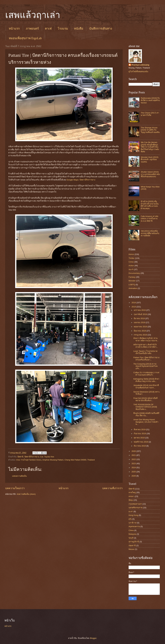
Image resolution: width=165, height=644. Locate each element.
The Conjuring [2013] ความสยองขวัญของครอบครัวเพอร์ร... (145, 366)
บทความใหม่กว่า (15, 488)
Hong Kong (133, 515)
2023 (134, 464)
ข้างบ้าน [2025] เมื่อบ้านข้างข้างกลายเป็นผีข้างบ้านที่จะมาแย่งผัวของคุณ (150, 205)
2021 (134, 455)
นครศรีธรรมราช (135, 508)
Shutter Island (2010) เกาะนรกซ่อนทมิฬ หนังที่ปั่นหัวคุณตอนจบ (150, 174)
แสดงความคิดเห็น (19, 476)
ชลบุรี (131, 538)
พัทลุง (131, 500)
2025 (134, 472)
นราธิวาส (133, 523)
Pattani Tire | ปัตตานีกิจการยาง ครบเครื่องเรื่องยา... (146, 359)
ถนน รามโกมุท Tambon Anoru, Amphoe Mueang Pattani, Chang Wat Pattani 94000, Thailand (55, 460)
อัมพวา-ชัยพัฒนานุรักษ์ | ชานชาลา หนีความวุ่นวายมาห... (146, 339)
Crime (131, 262)
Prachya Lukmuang (140, 65)
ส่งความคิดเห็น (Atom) (26, 494)
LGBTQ (132, 285)
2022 (134, 459)
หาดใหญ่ (132, 492)
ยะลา (131, 511)
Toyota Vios (49, 457)
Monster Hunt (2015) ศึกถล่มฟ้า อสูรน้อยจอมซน (150, 159)
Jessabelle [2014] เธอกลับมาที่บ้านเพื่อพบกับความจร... (146, 386)
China (131, 530)
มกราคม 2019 (140, 310)
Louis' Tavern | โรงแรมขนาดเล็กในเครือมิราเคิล (145, 352)
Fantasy (132, 277)
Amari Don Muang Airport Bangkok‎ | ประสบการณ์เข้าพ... (146, 422)
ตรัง (130, 519)
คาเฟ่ (48, 29)
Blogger (93, 638)
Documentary (134, 273)
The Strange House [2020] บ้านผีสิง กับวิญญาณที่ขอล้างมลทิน (150, 130)
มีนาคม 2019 (140, 318)
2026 (134, 476)
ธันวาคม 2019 (140, 446)
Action (131, 266)
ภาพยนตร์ (32, 29)
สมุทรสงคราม (134, 526)
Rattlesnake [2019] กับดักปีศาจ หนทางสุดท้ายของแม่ (150, 100)
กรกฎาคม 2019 (141, 335)
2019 (134, 307)
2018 (134, 303)
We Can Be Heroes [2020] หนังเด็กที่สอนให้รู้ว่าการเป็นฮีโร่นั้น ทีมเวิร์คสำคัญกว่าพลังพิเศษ (150, 147)
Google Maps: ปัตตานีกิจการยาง (81, 180)
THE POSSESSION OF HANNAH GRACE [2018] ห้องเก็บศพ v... (145, 407)
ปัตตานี (20, 457)
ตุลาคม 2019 (139, 438)
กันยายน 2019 (140, 434)
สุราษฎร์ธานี (134, 542)
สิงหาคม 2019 (140, 430)
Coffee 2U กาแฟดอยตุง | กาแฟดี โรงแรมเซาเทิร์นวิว (146, 374)
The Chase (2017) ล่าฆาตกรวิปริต (150, 114)
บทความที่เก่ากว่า (112, 488)
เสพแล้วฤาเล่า (33, 15)
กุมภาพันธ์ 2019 (141, 314)
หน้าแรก (14, 29)
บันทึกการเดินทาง (101, 29)
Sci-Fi (131, 269)
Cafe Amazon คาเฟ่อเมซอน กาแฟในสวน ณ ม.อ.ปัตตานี (150, 219)
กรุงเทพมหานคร (135, 504)
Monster (132, 281)
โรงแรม (63, 29)
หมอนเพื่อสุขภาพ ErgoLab (25, 38)
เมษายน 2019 (140, 322)
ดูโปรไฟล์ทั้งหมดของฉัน (138, 71)
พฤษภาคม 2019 (141, 327)
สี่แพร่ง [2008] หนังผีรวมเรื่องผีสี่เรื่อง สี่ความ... (146, 414)
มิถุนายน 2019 (140, 331)
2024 (134, 468)
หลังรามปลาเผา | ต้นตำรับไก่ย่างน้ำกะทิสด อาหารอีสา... (146, 346)
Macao (131, 549)
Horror (131, 254)
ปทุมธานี (132, 545)
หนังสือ (79, 29)
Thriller (131, 258)
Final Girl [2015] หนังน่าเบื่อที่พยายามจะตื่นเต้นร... (145, 399)
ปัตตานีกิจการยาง (32, 457)
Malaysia (132, 534)
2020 (134, 451)
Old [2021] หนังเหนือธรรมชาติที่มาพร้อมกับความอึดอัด (150, 233)
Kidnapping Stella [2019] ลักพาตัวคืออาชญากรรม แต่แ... (146, 380)
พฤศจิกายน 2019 (141, 442)
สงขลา (131, 496)
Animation (133, 288)
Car (42, 457)
